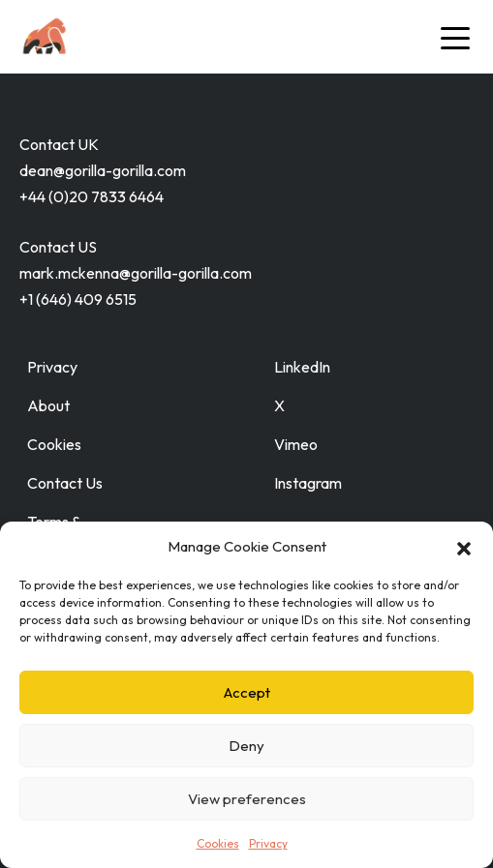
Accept (247, 692)
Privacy (268, 843)
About (48, 405)
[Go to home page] (79, 37)
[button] (464, 547)
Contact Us (65, 483)
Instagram (308, 483)
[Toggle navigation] (455, 37)
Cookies (218, 843)
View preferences (247, 799)
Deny (246, 746)
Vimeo (296, 444)
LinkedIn (302, 367)
